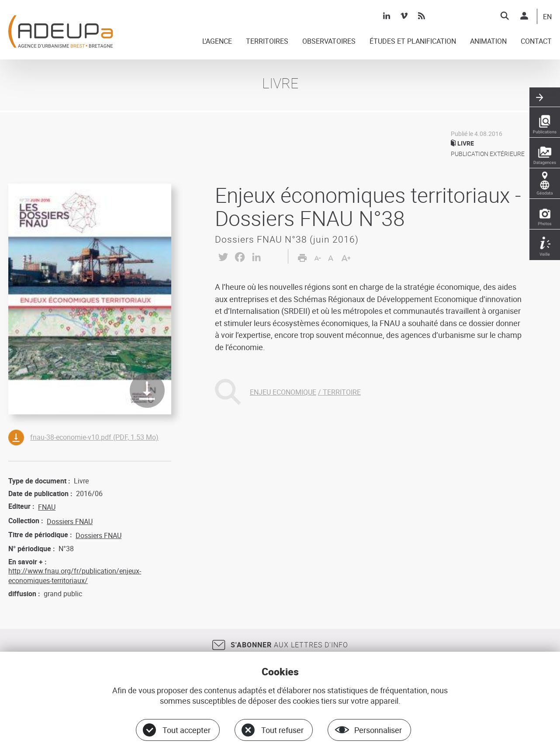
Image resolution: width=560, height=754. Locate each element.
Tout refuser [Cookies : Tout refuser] (282, 730)
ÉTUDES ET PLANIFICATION (413, 42)
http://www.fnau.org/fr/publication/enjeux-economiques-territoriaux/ (75, 576)
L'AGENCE (217, 42)
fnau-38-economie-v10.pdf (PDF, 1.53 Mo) (94, 437)
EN (547, 17)
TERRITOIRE (342, 392)
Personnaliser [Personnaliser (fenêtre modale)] (378, 730)
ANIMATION (488, 42)
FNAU (47, 507)
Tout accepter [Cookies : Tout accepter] (187, 730)
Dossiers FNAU (70, 521)
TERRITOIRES (267, 42)
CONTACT (536, 42)
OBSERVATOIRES (329, 42)
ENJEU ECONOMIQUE (283, 392)
